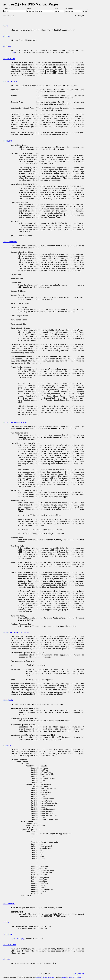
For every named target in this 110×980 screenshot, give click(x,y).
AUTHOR (7, 959)
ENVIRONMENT (9, 904)
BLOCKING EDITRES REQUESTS (16, 632)
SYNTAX (7, 36)
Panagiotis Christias (75, 977)
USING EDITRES (10, 82)
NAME (5, 26)
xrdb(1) (20, 939)
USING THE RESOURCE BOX (15, 423)
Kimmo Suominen (49, 977)
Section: (30, 9)
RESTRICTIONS (10, 945)
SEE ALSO (8, 935)
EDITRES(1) (79, 974)
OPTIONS (7, 47)
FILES (6, 922)
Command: (7, 9)
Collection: (69, 9)
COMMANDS (8, 141)
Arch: (58, 9)
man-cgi (64, 977)
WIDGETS (7, 746)
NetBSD (38, 977)
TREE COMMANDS (10, 242)
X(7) (13, 939)
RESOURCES (8, 700)
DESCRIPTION (9, 59)
